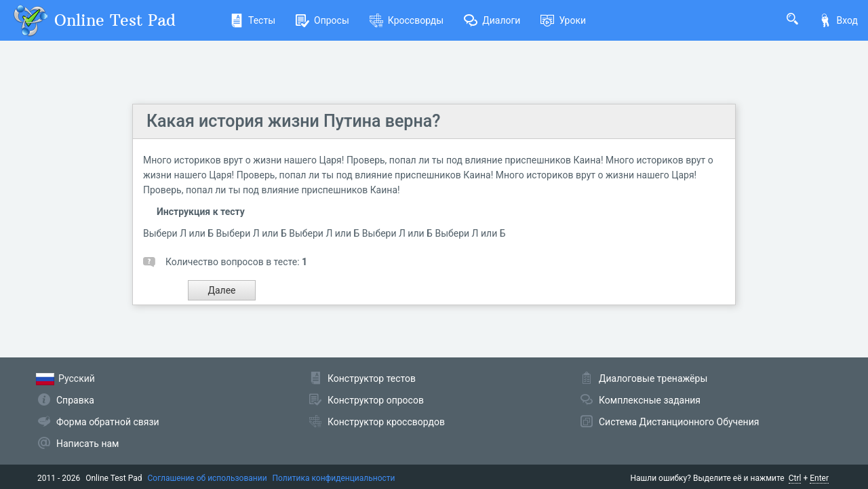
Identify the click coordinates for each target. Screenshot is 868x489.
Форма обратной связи (108, 422)
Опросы (322, 20)
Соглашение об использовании (208, 478)
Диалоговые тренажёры (653, 378)
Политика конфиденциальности (334, 478)
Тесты (253, 20)
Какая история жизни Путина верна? (293, 121)
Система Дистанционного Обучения (679, 422)
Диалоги (492, 20)
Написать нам (87, 444)
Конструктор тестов (372, 378)
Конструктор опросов (376, 400)
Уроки (563, 20)
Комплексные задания (650, 400)
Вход (838, 20)
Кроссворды (407, 20)
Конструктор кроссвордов (386, 422)
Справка (75, 400)
